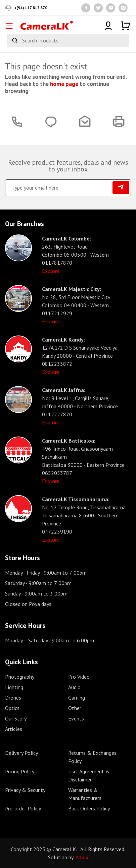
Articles (14, 729)
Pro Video (79, 677)
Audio (74, 687)
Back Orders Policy (89, 808)
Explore (51, 271)
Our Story (16, 718)
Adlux (82, 857)
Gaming (77, 698)
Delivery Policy (21, 753)
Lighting (14, 687)
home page (64, 84)
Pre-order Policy (23, 808)
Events (76, 718)
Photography (20, 677)
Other (75, 708)
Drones (13, 698)
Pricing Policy (20, 771)
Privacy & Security (25, 790)
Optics (12, 708)
